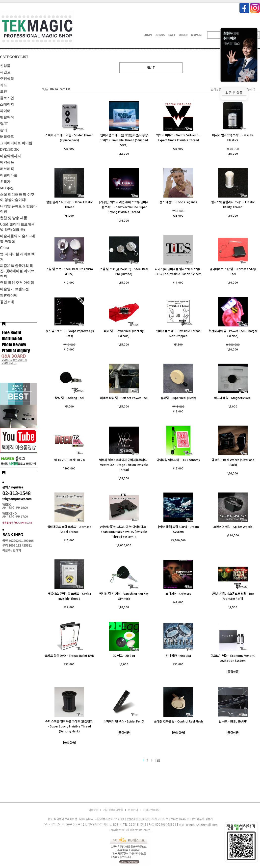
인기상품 (216, 89)
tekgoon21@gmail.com (202, 825)
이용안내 (133, 810)
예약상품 (7, 162)
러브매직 (7, 169)
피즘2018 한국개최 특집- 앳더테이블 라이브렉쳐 (17, 271)
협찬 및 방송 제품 (13, 218)
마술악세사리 (10, 156)
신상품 (5, 66)
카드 (3, 85)
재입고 (5, 72)
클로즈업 (7, 98)
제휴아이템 (9, 296)
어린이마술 (9, 175)
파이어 (5, 111)
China (5, 248)
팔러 (3, 130)
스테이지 (7, 104)
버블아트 (7, 137)
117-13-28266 (124, 819)
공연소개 (7, 302)
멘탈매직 (7, 117)
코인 (3, 92)
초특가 (5, 182)
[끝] (158, 760)
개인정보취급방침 (113, 810)
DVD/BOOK (9, 150)
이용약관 (93, 810)
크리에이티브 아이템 (16, 143)
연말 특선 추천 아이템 (17, 283)
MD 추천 (7, 188)
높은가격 (250, 89)
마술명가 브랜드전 (14, 289)
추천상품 (7, 79)
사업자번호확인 (152, 810)
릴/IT (4, 124)
